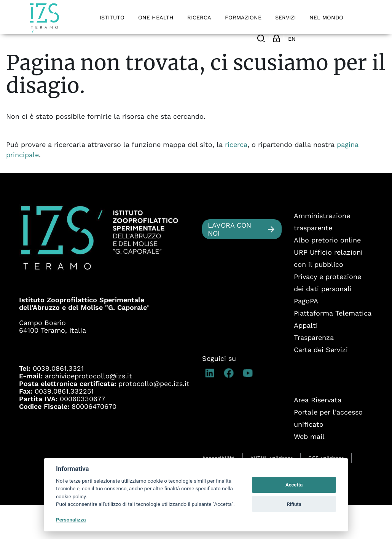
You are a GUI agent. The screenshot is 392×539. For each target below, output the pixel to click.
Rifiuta (294, 504)
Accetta (294, 485)
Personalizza (71, 520)
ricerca (236, 179)
